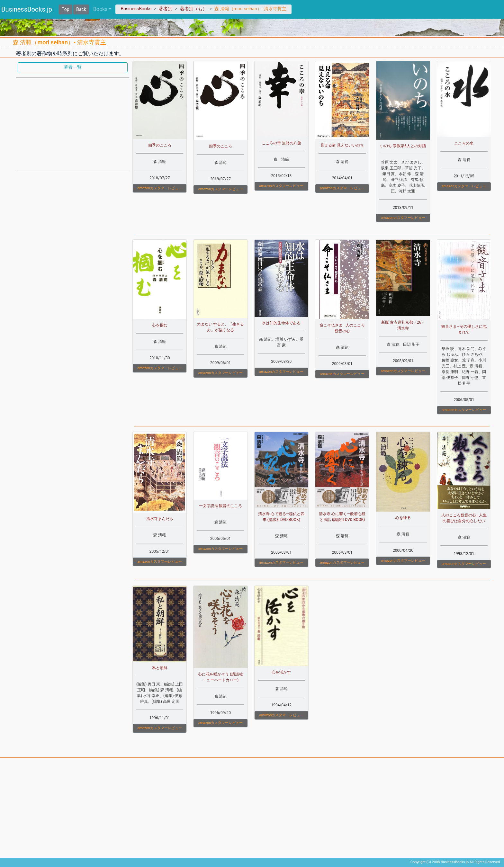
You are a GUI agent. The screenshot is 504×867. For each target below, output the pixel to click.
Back (81, 9)
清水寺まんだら (160, 519)
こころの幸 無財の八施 (281, 143)
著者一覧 (73, 67)
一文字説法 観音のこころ (221, 506)
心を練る (403, 518)
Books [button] (100, 9)
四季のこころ (160, 145)
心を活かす (281, 672)
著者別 (166, 9)
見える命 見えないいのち (342, 145)
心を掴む (160, 325)
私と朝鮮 (160, 668)
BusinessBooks (136, 9)
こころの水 (464, 143)
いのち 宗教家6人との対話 (403, 146)
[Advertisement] (73, 123)
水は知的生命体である (281, 323)
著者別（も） (194, 9)
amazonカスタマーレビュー (159, 188)
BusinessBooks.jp (27, 9)
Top (66, 9)
